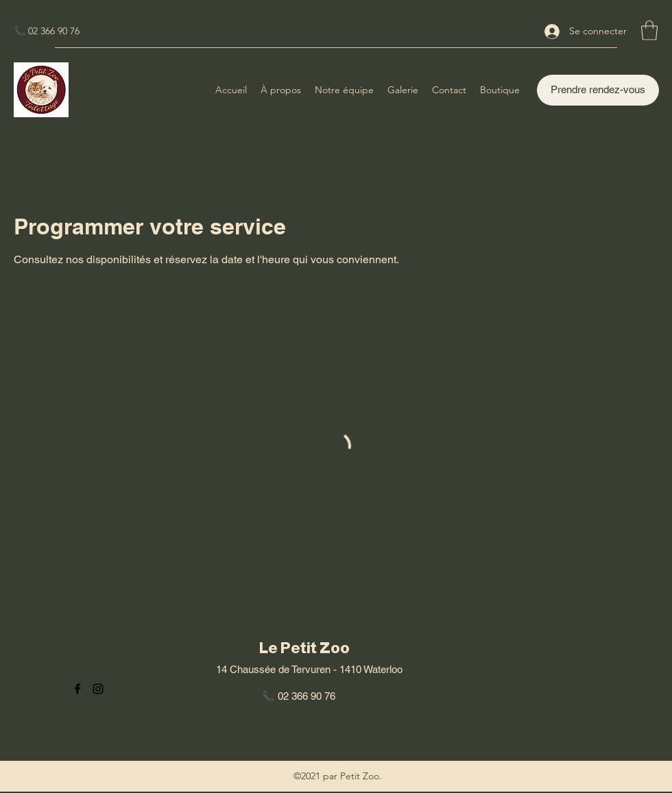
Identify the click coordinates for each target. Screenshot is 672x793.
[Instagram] (98, 689)
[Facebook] (77, 689)
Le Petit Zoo (304, 648)
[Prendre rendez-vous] (598, 90)
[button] (649, 30)
